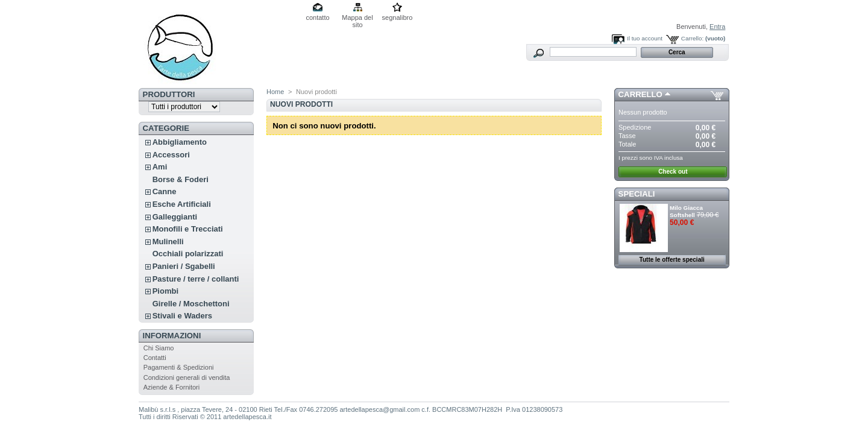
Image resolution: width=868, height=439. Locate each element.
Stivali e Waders (182, 316)
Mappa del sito (357, 18)
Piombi (165, 291)
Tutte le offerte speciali (672, 260)
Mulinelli (168, 242)
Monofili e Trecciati (188, 229)
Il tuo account (645, 38)
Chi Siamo (159, 348)
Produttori (169, 94)
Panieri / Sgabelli (184, 266)
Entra (717, 27)
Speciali (637, 194)
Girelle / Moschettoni (191, 304)
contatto (317, 17)
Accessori (171, 155)
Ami (160, 167)
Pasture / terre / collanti (196, 279)
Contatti (155, 358)
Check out (673, 172)
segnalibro (398, 17)
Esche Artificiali (182, 204)
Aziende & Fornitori (172, 387)
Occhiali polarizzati (188, 254)
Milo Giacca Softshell (686, 211)
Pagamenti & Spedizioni (179, 367)
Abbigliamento (180, 142)
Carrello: (692, 38)
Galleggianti (175, 217)
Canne (165, 191)
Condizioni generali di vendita (187, 377)
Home (275, 92)
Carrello (640, 94)
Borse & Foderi (181, 179)
